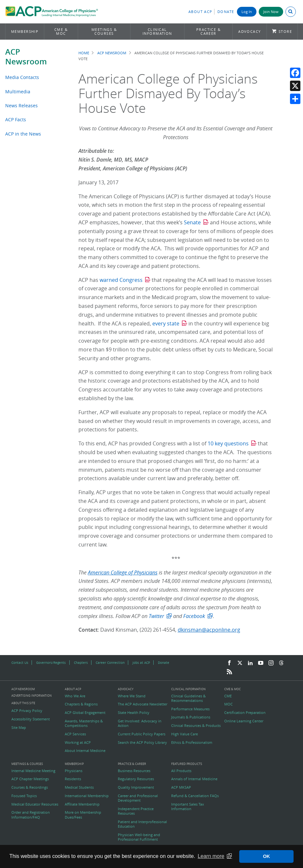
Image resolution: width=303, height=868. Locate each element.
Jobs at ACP (141, 663)
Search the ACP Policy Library (142, 743)
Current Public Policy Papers (142, 734)
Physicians (74, 771)
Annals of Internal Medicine (194, 779)
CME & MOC (61, 31)
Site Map (19, 728)
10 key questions (228, 443)
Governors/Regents (51, 663)
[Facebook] (229, 663)
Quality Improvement (136, 787)
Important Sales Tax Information (188, 807)
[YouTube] (261, 663)
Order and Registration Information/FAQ (31, 815)
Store (285, 31)
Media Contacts (22, 77)
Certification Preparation (245, 713)
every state (166, 323)
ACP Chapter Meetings (30, 779)
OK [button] (267, 856)
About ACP (200, 12)
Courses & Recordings (30, 787)
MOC (228, 704)
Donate (226, 12)
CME (228, 696)
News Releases (21, 105)
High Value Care (185, 734)
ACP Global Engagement (85, 713)
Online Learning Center (244, 721)
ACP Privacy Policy (27, 711)
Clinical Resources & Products (196, 726)
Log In (247, 12)
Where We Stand (132, 696)
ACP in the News (23, 134)
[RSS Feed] (229, 672)
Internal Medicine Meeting (33, 771)
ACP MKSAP (181, 787)
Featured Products (187, 764)
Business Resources (134, 771)
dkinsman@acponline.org (209, 630)
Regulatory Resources (136, 779)
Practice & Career (209, 31)
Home (84, 53)
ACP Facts (16, 119)
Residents (73, 779)
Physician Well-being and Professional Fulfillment (139, 837)
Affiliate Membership (82, 804)
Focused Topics (24, 796)
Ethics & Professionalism (192, 743)
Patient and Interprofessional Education (142, 824)
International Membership (87, 796)
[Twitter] (240, 663)
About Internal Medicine (85, 751)
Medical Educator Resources (35, 804)
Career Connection (110, 663)
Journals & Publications (191, 717)
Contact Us (20, 663)
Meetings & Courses (104, 31)
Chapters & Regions (81, 704)
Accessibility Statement (31, 719)
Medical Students (79, 787)
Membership (25, 31)
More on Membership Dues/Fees (83, 815)
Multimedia (18, 92)
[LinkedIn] (250, 663)
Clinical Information (157, 31)
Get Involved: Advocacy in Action (140, 723)
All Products (181, 771)
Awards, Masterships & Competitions (84, 723)
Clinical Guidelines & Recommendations (188, 698)
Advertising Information (32, 696)
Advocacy (250, 31)
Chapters (81, 663)
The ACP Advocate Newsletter (143, 704)
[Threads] (281, 663)
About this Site (23, 703)
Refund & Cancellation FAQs (195, 796)
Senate (192, 222)
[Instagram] (271, 663)
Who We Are (75, 696)
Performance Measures (190, 709)
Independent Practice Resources (136, 811)
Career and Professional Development (138, 798)
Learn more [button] (211, 856)
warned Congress (121, 280)
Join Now (271, 12)
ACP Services (75, 734)
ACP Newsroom (26, 57)
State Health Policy (134, 713)
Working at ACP (78, 743)
